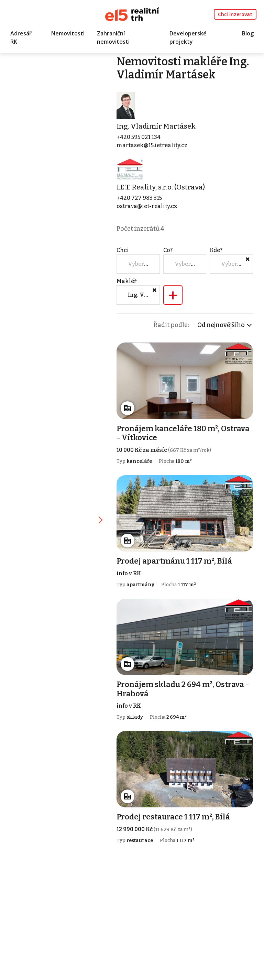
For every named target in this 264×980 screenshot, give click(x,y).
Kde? (216, 250)
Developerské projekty (188, 37)
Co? (168, 250)
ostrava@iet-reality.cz (147, 206)
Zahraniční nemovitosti (113, 37)
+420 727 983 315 (139, 198)
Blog (248, 33)
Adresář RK (21, 37)
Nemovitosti (68, 33)
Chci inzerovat (235, 14)
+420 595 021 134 (139, 137)
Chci (123, 250)
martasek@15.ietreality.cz (152, 145)
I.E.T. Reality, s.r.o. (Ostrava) (161, 187)
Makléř (126, 281)
